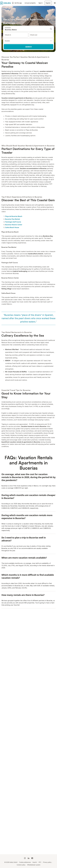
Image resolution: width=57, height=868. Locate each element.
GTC (40, 862)
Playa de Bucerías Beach (14, 216)
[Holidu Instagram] (25, 858)
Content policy (21, 865)
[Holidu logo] (5, 3)
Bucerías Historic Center (14, 225)
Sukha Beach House (12, 227)
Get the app (17, 3)
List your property (30, 3)
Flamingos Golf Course (13, 222)
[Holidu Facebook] (32, 858)
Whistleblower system (34, 865)
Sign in (41, 3)
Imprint (35, 862)
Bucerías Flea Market (13, 219)
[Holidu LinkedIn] (29, 858)
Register (48, 3)
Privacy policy (47, 862)
